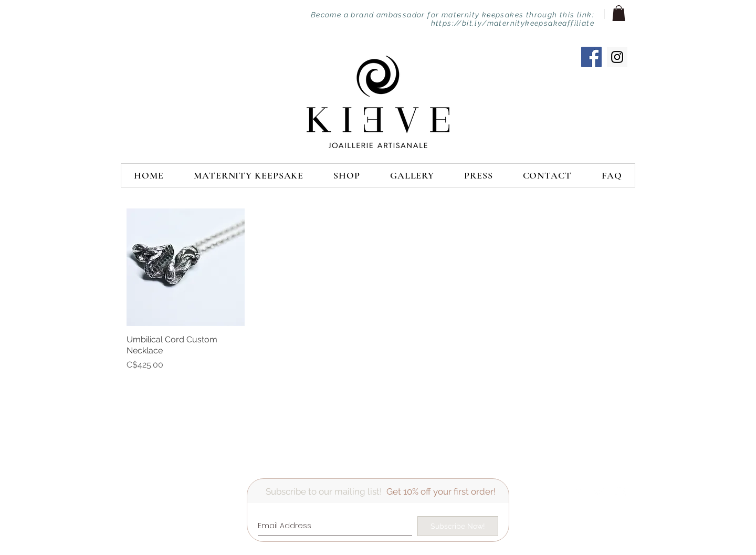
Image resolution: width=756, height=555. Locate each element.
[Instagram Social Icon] (617, 57)
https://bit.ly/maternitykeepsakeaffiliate (513, 23)
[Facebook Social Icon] (591, 57)
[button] (619, 13)
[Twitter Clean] (600, 491)
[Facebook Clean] (579, 491)
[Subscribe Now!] (458, 526)
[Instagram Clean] (621, 491)
